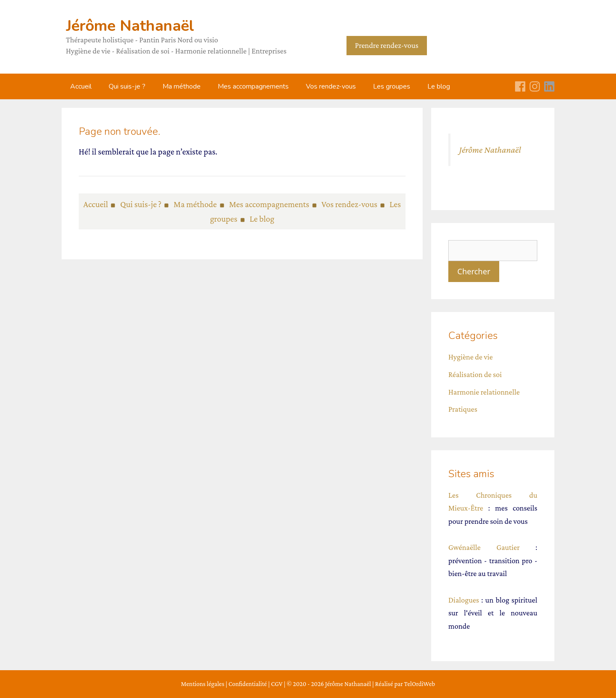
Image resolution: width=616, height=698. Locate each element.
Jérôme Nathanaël (130, 26)
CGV (277, 684)
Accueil (81, 86)
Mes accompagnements (253, 86)
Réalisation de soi (475, 374)
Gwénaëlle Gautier (484, 547)
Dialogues (464, 600)
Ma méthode (182, 86)
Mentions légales (203, 684)
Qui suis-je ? (127, 86)
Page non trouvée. (120, 131)
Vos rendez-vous (331, 86)
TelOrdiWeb (420, 684)
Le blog (439, 86)
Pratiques (463, 409)
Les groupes (392, 86)
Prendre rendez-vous (387, 45)
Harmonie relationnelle (484, 392)
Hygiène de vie (471, 357)
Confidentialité (248, 684)
